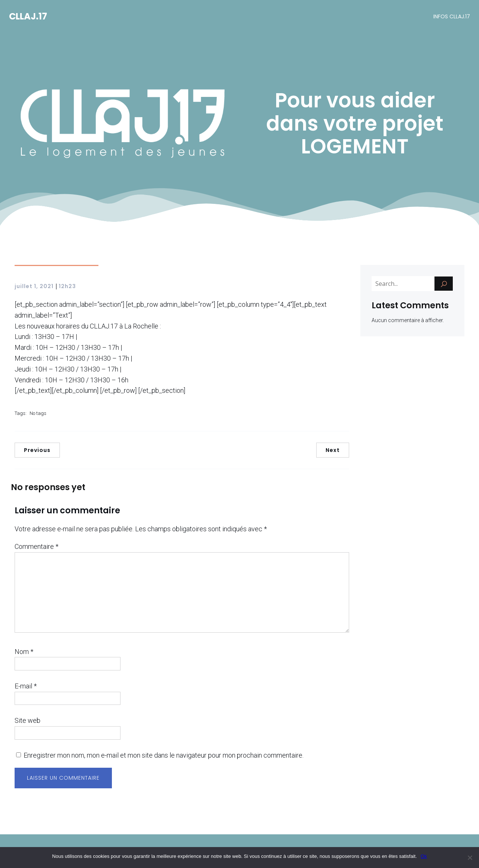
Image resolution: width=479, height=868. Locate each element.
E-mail (26, 687)
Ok (424, 856)
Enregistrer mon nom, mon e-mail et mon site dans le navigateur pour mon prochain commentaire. (164, 756)
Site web (28, 721)
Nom (24, 652)
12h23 (67, 287)
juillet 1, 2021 (34, 287)
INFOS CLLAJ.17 (452, 17)
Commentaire (36, 547)
